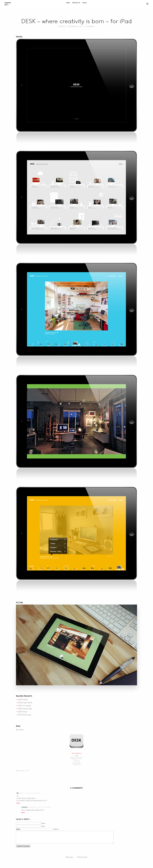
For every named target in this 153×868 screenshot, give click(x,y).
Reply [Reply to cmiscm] (23, 813)
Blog (85, 3)
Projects (76, 3)
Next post (69, 857)
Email (43, 826)
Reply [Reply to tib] (18, 803)
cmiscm (24, 807)
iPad (27, 771)
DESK (23, 771)
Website (56, 829)
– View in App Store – (76, 753)
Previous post (82, 857)
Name (43, 823)
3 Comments (90, 26)
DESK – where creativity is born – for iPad (76, 21)
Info (68, 3)
